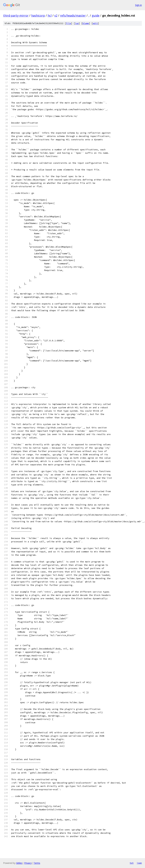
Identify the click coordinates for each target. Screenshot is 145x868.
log (77, 23)
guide (96, 15)
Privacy (28, 863)
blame (86, 23)
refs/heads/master (73, 15)
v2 (56, 15)
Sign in (138, 5)
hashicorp (38, 15)
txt (132, 863)
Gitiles (19, 863)
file (69, 23)
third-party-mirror (16, 15)
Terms (37, 863)
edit (95, 23)
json (139, 863)
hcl (50, 15)
